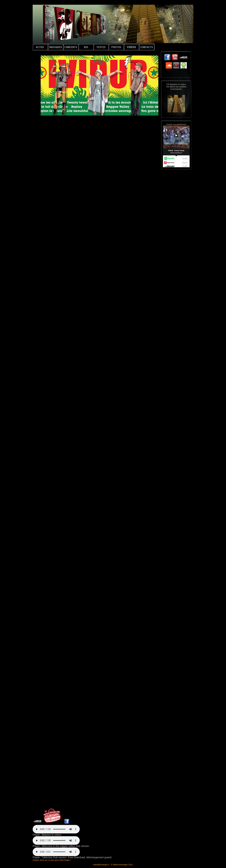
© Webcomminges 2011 (122, 865)
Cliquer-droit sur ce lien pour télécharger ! (52, 860)
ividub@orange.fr (101, 865)
